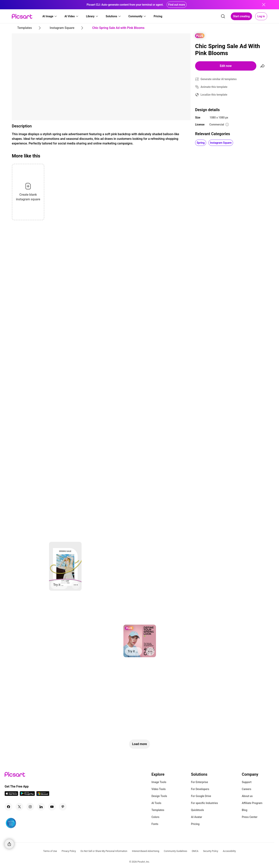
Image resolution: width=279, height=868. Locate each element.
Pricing (195, 824)
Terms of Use (50, 851)
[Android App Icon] (27, 795)
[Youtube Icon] (52, 807)
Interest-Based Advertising (146, 851)
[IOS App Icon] (11, 795)
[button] (50, 16)
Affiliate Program (252, 803)
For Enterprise (200, 782)
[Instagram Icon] (30, 807)
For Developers (200, 789)
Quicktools (198, 810)
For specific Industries (205, 803)
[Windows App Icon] (43, 795)
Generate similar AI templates (219, 79)
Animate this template (214, 87)
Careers (247, 789)
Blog (245, 810)
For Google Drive (201, 796)
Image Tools (159, 782)
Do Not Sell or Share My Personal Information (104, 851)
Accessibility (229, 851)
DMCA (195, 851)
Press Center (250, 817)
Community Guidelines (176, 851)
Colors (155, 817)
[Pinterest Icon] (63, 807)
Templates (158, 810)
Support (247, 782)
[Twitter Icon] (19, 807)
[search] (223, 16)
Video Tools (159, 789)
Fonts (155, 824)
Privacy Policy (69, 851)
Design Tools (159, 796)
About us (247, 796)
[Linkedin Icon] (41, 807)
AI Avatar (197, 817)
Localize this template (214, 95)
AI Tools (156, 803)
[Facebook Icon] (9, 807)
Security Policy (211, 851)
